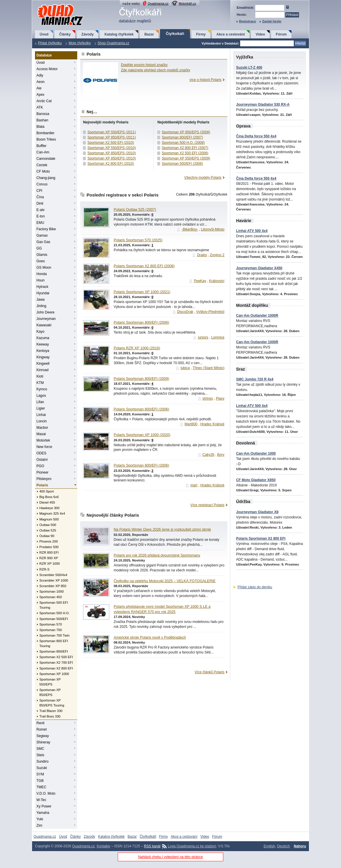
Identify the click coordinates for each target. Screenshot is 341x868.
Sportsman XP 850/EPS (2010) (112, 153)
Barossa (43, 114)
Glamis (42, 255)
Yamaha (43, 813)
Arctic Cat (44, 101)
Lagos (41, 396)
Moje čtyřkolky (80, 43)
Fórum (281, 34)
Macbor (42, 428)
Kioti (40, 376)
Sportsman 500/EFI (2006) (182, 164)
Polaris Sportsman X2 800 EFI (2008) (144, 266)
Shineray (43, 742)
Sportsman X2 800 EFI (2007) (185, 148)
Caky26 (209, 455)
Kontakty (104, 846)
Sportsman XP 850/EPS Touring (52, 703)
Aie (39, 88)
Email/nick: (245, 8)
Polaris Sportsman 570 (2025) (138, 240)
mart (194, 485)
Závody (87, 34)
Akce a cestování (231, 34)
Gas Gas (43, 242)
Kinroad (42, 370)
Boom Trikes (46, 139)
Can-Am (43, 152)
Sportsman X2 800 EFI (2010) (111, 164)
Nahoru (300, 846)
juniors (203, 337)
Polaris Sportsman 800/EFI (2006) (141, 323)
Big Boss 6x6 (49, 497)
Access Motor (47, 69)
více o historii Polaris (205, 80)
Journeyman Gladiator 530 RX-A (263, 104)
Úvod (44, 34)
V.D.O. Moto (46, 793)
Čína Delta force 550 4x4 (256, 136)
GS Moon (44, 268)
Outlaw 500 (48, 525)
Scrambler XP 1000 (54, 580)
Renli (40, 723)
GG (39, 248)
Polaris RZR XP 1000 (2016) (137, 348)
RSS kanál (152, 846)
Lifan (40, 402)
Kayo (40, 332)
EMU (40, 223)
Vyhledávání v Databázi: (220, 43)
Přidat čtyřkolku (50, 43)
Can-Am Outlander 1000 (256, 454)
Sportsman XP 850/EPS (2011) (112, 137)
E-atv (41, 210)
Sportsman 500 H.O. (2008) (183, 143)
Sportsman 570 (51, 624)
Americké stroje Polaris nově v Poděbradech (150, 637)
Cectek (42, 165)
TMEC (41, 787)
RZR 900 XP (49, 558)
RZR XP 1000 (50, 564)
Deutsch (284, 846)
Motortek (43, 440)
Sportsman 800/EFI (54, 651)
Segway (43, 736)
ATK (40, 107)
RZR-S (44, 569)
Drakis (202, 255)
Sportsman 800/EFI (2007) (182, 137)
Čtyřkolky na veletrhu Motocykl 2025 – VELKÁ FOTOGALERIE (165, 581)
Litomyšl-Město (213, 229)
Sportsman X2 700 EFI (56, 662)
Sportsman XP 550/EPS (50, 682)
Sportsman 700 (51, 630)
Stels (40, 755)
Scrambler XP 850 (53, 586)
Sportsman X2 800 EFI (56, 668)
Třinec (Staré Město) (209, 368)
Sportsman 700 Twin (55, 635)
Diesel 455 (47, 502)
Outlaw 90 (47, 536)
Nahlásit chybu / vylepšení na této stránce (170, 857)
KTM (40, 383)
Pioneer (42, 472)
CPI (39, 191)
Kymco (42, 389)
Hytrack (42, 287)
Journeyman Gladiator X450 (259, 268)
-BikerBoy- (190, 229)
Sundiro (42, 761)
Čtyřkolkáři (175, 34)
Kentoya (43, 351)
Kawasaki (44, 325)
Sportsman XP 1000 (54, 674)
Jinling (41, 306)
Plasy (220, 398)
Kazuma (43, 338)
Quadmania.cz (158, 3)
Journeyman (46, 319)
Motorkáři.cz (187, 3)
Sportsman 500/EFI (54, 619)
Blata (40, 127)
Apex (40, 95)
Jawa (41, 300)
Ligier (41, 408)
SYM (40, 774)
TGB (40, 781)
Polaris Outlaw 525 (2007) (135, 210)
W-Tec (41, 800)
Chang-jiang (46, 178)
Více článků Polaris (210, 672)
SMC (40, 749)
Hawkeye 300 (49, 508)
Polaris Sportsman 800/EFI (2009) (141, 379)
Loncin (42, 421)
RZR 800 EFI (49, 552)
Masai (41, 434)
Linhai (41, 415)
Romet (42, 729)
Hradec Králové (212, 424)
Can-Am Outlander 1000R (257, 316)
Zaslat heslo (272, 21)
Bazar (149, 34)
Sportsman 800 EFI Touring (54, 643)
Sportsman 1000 (52, 591)
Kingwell (43, 364)
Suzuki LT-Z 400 (249, 68)
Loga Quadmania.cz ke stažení (192, 846)
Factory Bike (46, 229)
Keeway (43, 344)
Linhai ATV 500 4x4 (252, 231)
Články (65, 34)
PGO (40, 466)
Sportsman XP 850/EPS (50, 692)
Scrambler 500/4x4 (53, 575)
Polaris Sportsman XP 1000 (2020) (142, 435)
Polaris (42, 485)
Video (260, 34)
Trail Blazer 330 (51, 711)
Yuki (40, 819)
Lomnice (218, 337)
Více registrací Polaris (207, 505)
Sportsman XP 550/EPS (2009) (186, 158)
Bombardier (45, 133)
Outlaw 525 (48, 530)
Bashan (42, 120)
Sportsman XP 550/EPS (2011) (112, 132)
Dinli (40, 203)
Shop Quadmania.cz (114, 43)
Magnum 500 (49, 519)
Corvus (42, 184)
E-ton (41, 216)
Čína (40, 197)
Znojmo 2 (217, 255)
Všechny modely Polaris (203, 178)
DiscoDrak (185, 312)
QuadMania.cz (53, 5)
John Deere (45, 312)
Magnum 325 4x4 (52, 513)
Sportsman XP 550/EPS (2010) (112, 148)
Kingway (43, 357)
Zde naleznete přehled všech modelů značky (155, 70)
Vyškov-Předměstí (210, 312)
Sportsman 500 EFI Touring (54, 605)
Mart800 (191, 424)
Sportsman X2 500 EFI (56, 657)
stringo (208, 398)
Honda (42, 274)
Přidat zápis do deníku (255, 587)
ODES (41, 453)
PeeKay (200, 281)
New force (44, 447)
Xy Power (44, 806)
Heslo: (242, 15)
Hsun (41, 280)
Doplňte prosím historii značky (144, 65)
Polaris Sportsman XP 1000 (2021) (142, 292)
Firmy (201, 34)
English (269, 846)
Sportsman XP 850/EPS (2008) (186, 132)
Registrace (247, 21)
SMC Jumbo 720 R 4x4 (255, 379)
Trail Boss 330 (50, 716)
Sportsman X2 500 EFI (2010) (111, 143)
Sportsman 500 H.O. (55, 613)
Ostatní (42, 460)
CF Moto (43, 171)
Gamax (42, 235)
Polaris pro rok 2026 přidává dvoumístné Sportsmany (157, 555)
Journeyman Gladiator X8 (257, 512)
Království (217, 281)
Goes (41, 261)
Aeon (41, 82)
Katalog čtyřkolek (119, 34)
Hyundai (43, 293)
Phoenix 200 (49, 541)
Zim (39, 826)
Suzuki (42, 768)
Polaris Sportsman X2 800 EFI (261, 538)
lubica (185, 368)
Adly (40, 75)
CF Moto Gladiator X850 (256, 480)
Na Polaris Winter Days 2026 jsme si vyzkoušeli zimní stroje (162, 529)
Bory (221, 455)
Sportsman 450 (51, 597)
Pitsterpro (44, 479)
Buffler (41, 146)
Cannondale (46, 159)
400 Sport (46, 491)
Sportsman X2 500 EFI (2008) (185, 153)
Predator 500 (49, 547)
